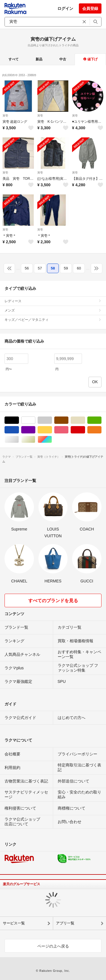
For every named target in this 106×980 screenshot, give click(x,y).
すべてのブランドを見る (53, 601)
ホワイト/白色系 (35, 420)
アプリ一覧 (65, 923)
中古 (63, 59)
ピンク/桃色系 (68, 430)
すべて (14, 59)
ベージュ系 (85, 420)
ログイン (65, 8)
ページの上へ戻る (53, 946)
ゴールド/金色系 (35, 439)
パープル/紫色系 (35, 430)
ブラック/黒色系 (19, 420)
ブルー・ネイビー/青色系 (19, 430)
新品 (39, 59)
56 (27, 268)
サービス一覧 (14, 923)
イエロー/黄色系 (52, 430)
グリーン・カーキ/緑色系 (101, 420)
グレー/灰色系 (52, 420)
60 (79, 268)
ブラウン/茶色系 (68, 420)
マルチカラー (52, 439)
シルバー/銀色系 (19, 439)
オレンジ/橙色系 (101, 430)
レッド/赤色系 (85, 430)
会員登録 (90, 8)
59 (66, 268)
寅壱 (5, 116)
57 (40, 268)
